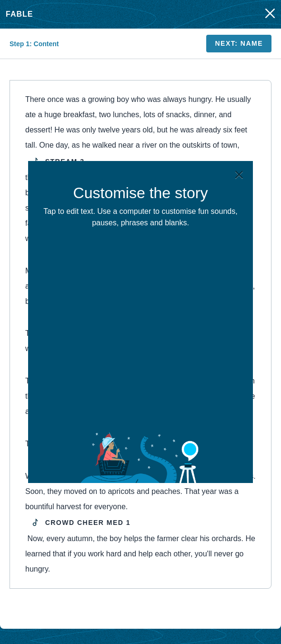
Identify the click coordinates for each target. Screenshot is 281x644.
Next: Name (239, 43)
